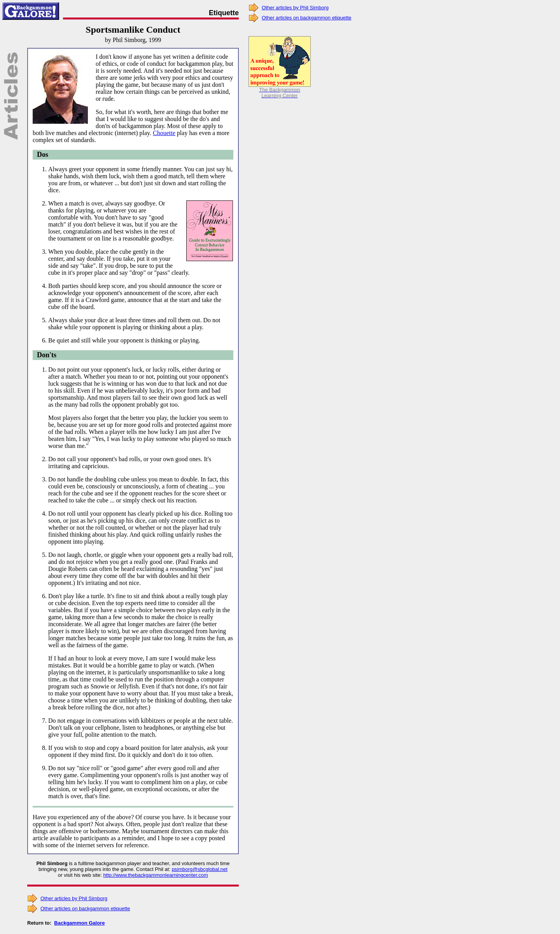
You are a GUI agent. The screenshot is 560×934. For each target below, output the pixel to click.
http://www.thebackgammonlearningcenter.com (156, 875)
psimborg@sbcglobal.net (200, 869)
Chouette (164, 133)
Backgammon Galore (79, 923)
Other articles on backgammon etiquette (85, 909)
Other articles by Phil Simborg (74, 898)
